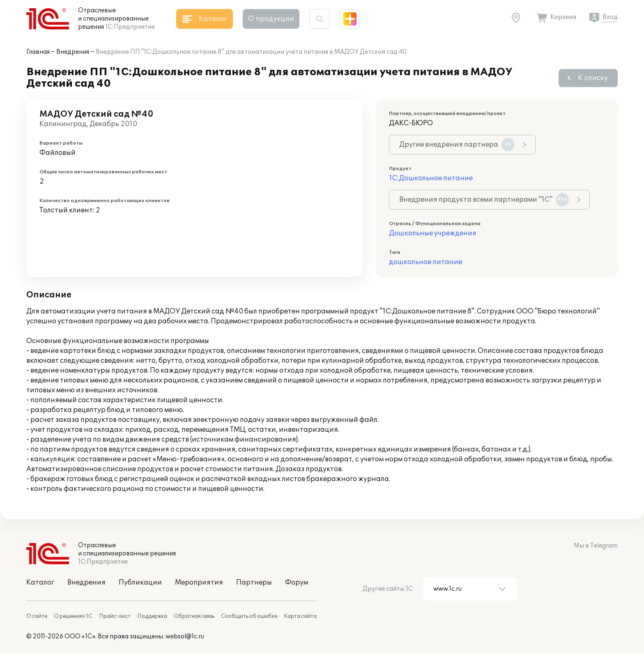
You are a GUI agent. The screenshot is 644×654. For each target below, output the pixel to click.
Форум (297, 583)
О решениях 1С (73, 616)
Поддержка (152, 616)
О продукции (271, 19)
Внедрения (73, 52)
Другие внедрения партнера (457, 145)
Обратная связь (194, 616)
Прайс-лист (115, 616)
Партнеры (254, 583)
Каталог (40, 583)
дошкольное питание (425, 262)
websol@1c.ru (185, 637)
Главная (38, 52)
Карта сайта (300, 616)
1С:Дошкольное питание (431, 178)
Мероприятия (199, 583)
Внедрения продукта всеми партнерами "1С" (484, 200)
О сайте (37, 616)
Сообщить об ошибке (249, 616)
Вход (610, 17)
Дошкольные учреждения (433, 233)
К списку (593, 78)
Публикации (140, 583)
